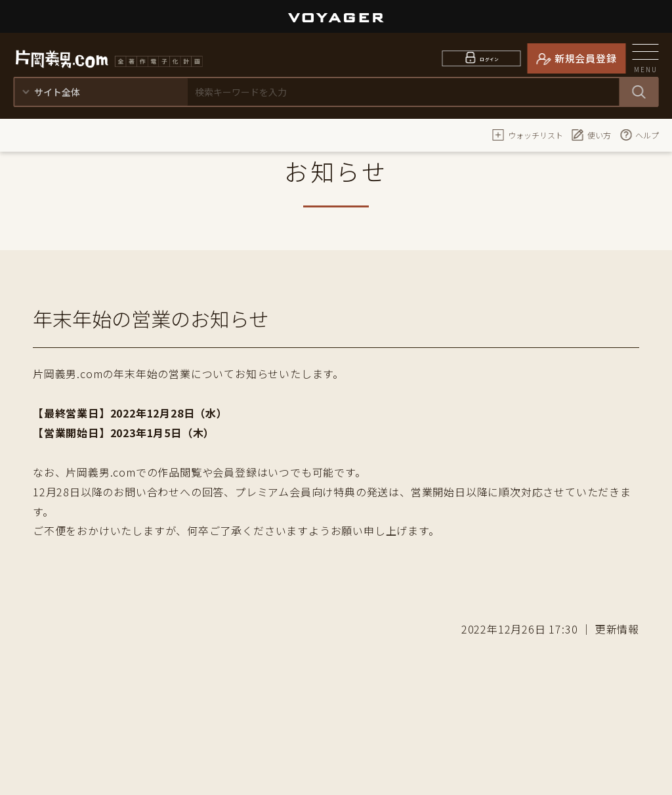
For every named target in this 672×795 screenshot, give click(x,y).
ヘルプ (639, 135)
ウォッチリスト (528, 135)
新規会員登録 (586, 58)
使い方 (591, 135)
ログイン (490, 58)
